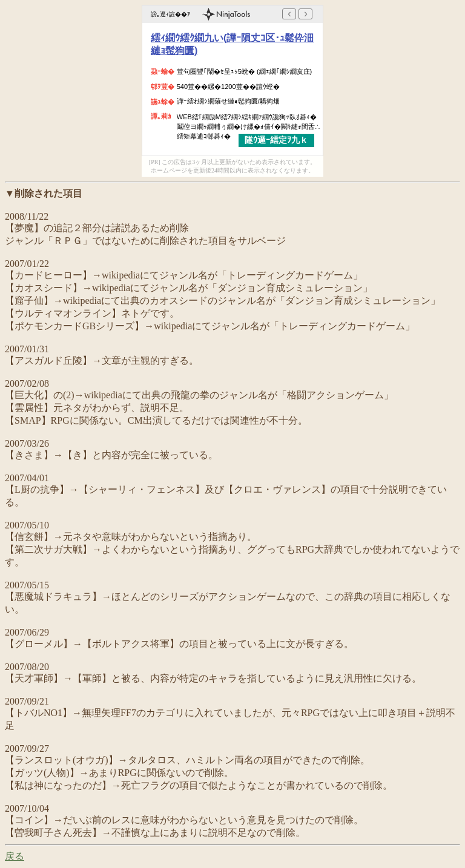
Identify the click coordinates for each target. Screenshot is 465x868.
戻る (15, 856)
